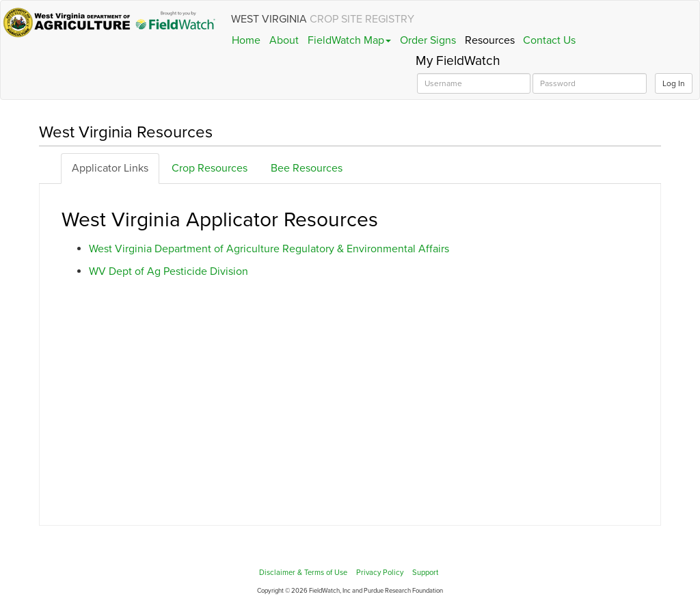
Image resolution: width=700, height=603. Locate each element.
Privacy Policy (380, 573)
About (284, 40)
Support (425, 573)
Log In (674, 83)
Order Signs (428, 40)
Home (246, 40)
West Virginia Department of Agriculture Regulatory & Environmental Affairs (269, 249)
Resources (490, 40)
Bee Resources (307, 168)
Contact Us (549, 40)
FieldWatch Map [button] (349, 40)
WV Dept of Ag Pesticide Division (169, 271)
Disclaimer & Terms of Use (303, 573)
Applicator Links (110, 168)
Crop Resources (210, 168)
